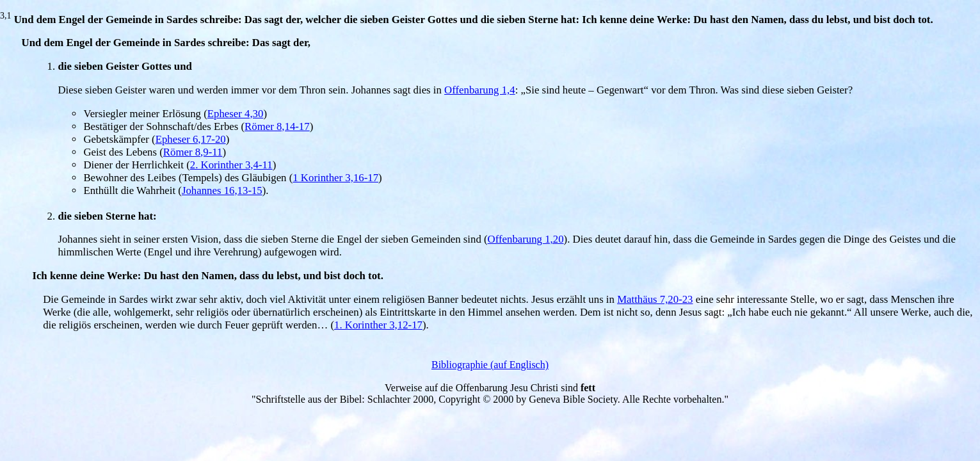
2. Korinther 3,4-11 (231, 165)
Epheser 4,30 (236, 114)
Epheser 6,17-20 (191, 139)
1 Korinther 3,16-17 (335, 178)
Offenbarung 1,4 (480, 90)
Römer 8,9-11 (193, 152)
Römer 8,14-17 (277, 126)
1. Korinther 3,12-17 (378, 325)
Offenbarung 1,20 (526, 239)
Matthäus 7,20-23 (655, 299)
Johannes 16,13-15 (222, 190)
